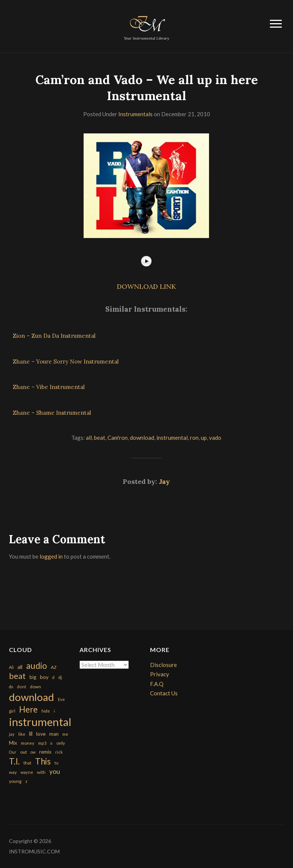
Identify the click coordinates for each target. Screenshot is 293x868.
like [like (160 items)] (22, 734)
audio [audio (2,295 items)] (37, 666)
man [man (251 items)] (54, 734)
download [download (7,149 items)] (32, 697)
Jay (164, 481)
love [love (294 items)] (41, 734)
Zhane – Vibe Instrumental (49, 387)
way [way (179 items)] (13, 772)
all (89, 438)
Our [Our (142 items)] (13, 752)
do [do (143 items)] (11, 687)
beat (100, 438)
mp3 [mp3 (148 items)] (42, 743)
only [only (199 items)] (61, 743)
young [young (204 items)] (15, 781)
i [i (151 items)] (54, 711)
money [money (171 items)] (28, 743)
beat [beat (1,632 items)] (17, 676)
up (204, 438)
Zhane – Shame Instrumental (52, 413)
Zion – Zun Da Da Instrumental (54, 336)
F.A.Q (157, 684)
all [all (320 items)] (20, 667)
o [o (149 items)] (51, 743)
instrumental (172, 438)
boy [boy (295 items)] (44, 677)
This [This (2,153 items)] (43, 761)
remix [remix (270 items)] (45, 752)
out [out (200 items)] (24, 752)
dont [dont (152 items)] (21, 687)
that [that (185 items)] (27, 763)
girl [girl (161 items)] (12, 711)
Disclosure (163, 665)
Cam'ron (118, 438)
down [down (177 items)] (35, 686)
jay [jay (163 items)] (12, 734)
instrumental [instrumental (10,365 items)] (40, 722)
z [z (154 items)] (26, 781)
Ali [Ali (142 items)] (11, 667)
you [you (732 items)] (55, 771)
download (142, 438)
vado (215, 438)
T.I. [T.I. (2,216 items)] (14, 761)
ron (194, 438)
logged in (51, 556)
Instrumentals (135, 114)
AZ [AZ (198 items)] (54, 667)
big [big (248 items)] (33, 677)
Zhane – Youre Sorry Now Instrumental (66, 362)
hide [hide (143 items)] (46, 711)
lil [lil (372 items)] (31, 733)
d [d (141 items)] (53, 677)
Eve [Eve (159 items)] (61, 699)
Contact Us (164, 693)
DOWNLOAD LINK (146, 286)
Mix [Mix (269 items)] (13, 743)
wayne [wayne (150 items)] (27, 772)
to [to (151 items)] (57, 763)
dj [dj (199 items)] (60, 677)
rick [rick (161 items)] (59, 752)
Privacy (160, 674)
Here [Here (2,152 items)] (28, 709)
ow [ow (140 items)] (33, 752)
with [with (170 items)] (41, 772)
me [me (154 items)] (65, 734)
